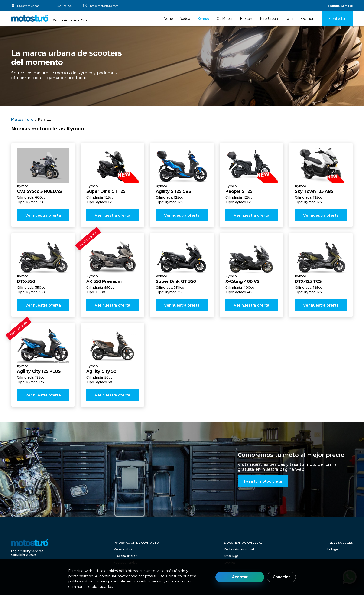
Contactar (337, 19)
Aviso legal (232, 556)
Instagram (335, 549)
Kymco (203, 19)
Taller (289, 19)
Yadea (185, 19)
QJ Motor (225, 19)
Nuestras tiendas (28, 6)
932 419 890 (64, 6)
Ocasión (308, 19)
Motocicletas (123, 549)
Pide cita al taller (125, 556)
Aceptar (240, 577)
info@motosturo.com (104, 6)
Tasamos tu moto (339, 6)
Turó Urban (269, 19)
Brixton (246, 19)
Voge (169, 19)
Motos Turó (22, 119)
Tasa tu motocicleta (263, 481)
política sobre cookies (88, 581)
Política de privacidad (239, 549)
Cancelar (281, 577)
